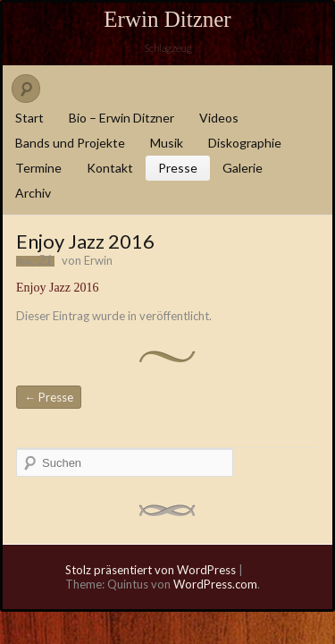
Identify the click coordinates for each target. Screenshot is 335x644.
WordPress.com (215, 584)
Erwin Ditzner (167, 19)
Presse (178, 168)
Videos (219, 118)
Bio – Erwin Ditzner (121, 118)
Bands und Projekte (70, 143)
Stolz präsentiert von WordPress (151, 570)
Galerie (243, 168)
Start (29, 118)
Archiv (33, 193)
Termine (38, 168)
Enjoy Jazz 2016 (58, 288)
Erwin (98, 260)
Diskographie (245, 143)
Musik (167, 143)
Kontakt (110, 168)
